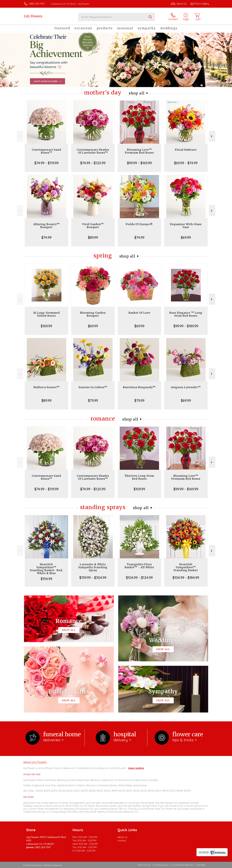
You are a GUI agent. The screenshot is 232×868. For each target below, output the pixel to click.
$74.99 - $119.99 (46, 163)
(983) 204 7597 (37, 4)
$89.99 (93, 237)
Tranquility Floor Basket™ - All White (139, 566)
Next (212, 136)
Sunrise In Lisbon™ (93, 387)
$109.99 (139, 489)
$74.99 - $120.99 (93, 163)
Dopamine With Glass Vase (186, 226)
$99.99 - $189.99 (186, 326)
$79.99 (93, 400)
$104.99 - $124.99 (139, 578)
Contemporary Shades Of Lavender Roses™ (93, 151)
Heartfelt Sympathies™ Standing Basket (186, 567)
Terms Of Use (144, 865)
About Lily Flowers (35, 762)
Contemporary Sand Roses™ (46, 151)
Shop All (137, 93)
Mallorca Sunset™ (46, 387)
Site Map (201, 865)
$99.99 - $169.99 (139, 163)
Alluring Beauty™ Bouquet (46, 226)
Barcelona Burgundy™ (139, 387)
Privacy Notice (162, 865)
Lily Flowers (33, 16)
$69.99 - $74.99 (186, 163)
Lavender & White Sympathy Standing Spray (93, 567)
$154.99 (46, 579)
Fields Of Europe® (139, 224)
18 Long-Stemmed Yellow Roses (46, 314)
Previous (20, 136)
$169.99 (46, 326)
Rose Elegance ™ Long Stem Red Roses (186, 314)
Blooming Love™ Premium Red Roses (139, 151)
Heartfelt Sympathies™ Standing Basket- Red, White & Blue (46, 569)
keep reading (136, 768)
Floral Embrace (186, 150)
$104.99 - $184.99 (186, 578)
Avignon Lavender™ (186, 387)
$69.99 (186, 237)
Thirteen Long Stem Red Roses (139, 477)
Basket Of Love (139, 313)
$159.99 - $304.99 (93, 578)
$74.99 (46, 237)
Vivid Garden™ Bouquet (93, 226)
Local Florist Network (183, 865)
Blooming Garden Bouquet (93, 314)
